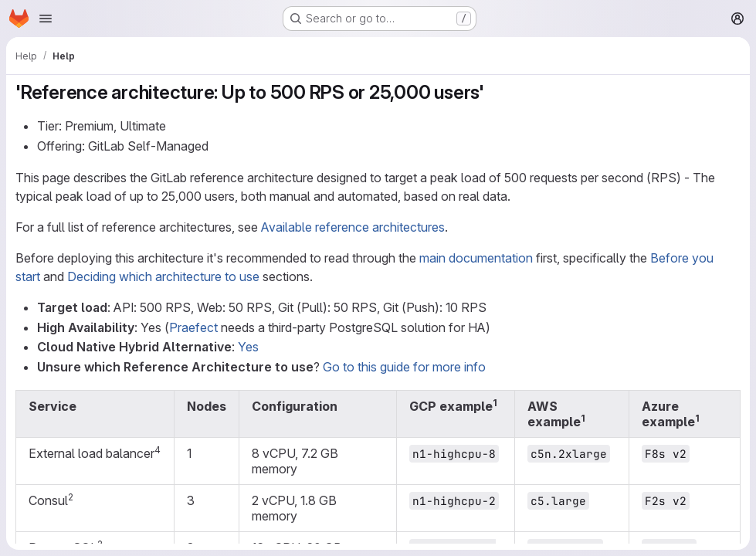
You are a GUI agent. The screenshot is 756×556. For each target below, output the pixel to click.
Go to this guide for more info (404, 367)
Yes (248, 347)
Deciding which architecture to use (163, 276)
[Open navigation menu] (46, 19)
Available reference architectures (353, 227)
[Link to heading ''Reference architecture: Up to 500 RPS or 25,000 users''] (494, 92)
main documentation (476, 258)
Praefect (193, 327)
